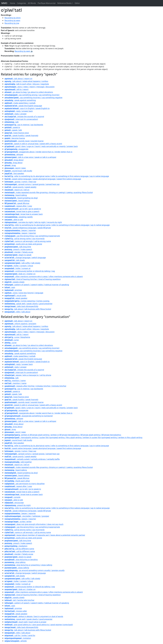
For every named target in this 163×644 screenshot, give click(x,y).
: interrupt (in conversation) (21, 119)
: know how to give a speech (22, 211)
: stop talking (15, 562)
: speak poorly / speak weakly (20, 187)
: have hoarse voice (17, 133)
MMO (4, 3)
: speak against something (20, 100)
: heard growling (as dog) (21, 198)
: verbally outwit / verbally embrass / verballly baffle (32, 459)
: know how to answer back (24, 214)
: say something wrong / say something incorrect (32, 95)
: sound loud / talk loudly (18, 171)
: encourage (14, 503)
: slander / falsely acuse (19, 252)
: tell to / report (17, 89)
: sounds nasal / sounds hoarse (24, 141)
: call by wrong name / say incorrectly (25, 239)
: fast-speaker (14, 173)
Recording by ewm (12, 20)
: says (10, 287)
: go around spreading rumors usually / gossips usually (35, 570)
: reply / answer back (19, 111)
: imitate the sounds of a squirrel (24, 116)
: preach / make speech (18, 249)
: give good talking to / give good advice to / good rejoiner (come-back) (39, 625)
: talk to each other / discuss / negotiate (27, 84)
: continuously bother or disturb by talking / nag (30, 271)
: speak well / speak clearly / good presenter (28, 304)
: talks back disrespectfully (21, 306)
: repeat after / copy (18, 206)
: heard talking (16, 195)
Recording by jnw (12, 23)
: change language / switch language (25, 257)
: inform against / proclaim (20, 324)
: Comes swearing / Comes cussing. (27, 301)
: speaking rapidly (19, 217)
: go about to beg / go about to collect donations (29, 92)
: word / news (15, 168)
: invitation (18, 638)
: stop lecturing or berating (21, 559)
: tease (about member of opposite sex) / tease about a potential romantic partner (45, 535)
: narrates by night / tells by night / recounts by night (33, 222)
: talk (12, 122)
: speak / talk (13, 130)
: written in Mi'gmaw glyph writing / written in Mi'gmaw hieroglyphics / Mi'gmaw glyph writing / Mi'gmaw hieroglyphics (63, 435)
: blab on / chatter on (20, 274)
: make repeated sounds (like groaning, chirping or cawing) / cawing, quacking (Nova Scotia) (49, 192)
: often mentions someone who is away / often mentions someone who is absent (44, 276)
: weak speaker (16, 298)
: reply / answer (16, 114)
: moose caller (16, 611)
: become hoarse (15, 138)
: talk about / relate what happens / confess (26, 81)
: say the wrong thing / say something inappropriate (32, 236)
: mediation (16, 546)
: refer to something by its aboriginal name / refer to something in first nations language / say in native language (57, 176)
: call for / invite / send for (20, 635)
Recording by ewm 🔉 (24, 51)
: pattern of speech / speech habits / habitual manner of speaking (37, 285)
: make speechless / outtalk (20, 103)
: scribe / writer (18, 522)
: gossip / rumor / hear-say (20, 182)
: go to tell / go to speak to (23, 209)
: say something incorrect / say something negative (33, 98)
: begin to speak (18, 255)
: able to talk (14, 220)
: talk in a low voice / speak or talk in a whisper (30, 157)
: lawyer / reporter (20, 230)
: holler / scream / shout (19, 266)
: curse (12, 340)
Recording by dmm (13, 18)
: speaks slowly (14, 282)
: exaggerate (16, 149)
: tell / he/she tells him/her (19, 600)
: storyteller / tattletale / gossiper (27, 516)
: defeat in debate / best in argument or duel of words (34, 616)
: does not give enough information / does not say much (34, 524)
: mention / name (15, 381)
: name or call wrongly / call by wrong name (28, 241)
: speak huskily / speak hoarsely (21, 135)
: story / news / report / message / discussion (30, 87)
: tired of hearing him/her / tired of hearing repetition (33, 279)
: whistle (16, 641)
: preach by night (18, 505)
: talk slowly (15, 260)
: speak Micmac (17, 203)
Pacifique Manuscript (47, 3)
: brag (10, 165)
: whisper (14, 154)
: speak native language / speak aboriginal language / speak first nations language (43, 179)
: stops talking (17, 568)
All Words (32, 3)
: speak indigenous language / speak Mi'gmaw (28, 228)
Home (13, 3)
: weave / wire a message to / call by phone (28, 375)
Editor (77, 3)
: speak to (12, 127)
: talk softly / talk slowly (22, 263)
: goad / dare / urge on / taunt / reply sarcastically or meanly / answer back (41, 146)
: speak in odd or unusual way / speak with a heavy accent (33, 144)
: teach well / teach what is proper (25, 622)
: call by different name (19, 549)
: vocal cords (15, 295)
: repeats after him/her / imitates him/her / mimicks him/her (35, 386)
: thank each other (17, 481)
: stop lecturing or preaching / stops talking (28, 565)
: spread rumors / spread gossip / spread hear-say (32, 184)
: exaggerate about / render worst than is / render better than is (38, 152)
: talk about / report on (18, 79)
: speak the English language (23, 106)
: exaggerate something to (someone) (29, 416)
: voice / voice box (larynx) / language (24, 293)
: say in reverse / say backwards (24, 125)
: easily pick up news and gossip (23, 244)
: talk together (18, 462)
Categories (21, 3)
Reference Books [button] (65, 3)
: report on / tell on (17, 190)
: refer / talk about (17, 312)
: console (12, 497)
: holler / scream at (17, 268)
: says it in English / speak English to (27, 108)
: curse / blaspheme (17, 337)
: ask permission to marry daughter (25, 484)
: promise (13, 290)
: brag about (14, 160)
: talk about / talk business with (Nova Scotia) (28, 309)
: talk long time (18, 247)
